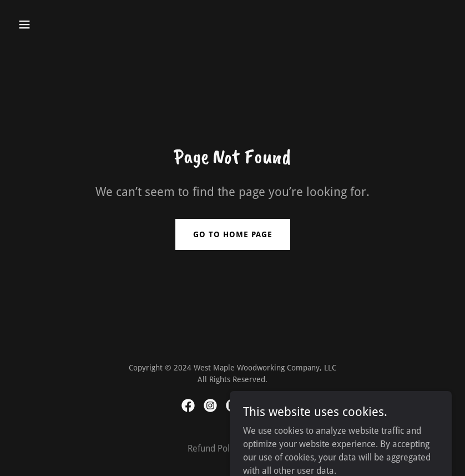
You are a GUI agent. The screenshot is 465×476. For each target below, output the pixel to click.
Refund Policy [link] (214, 449)
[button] (46, 24)
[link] (188, 405)
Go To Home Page (233, 234)
